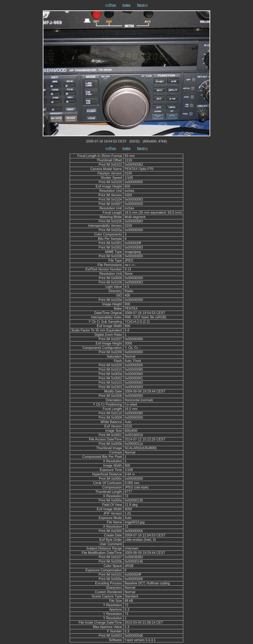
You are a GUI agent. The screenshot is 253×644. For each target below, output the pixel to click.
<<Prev (111, 5)
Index (126, 5)
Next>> (142, 5)
